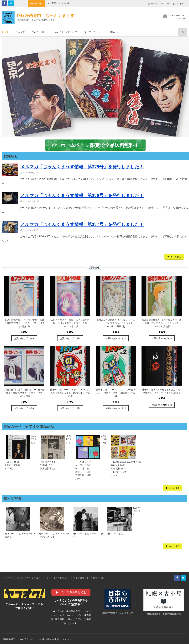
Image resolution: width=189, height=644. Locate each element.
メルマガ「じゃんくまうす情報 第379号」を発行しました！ (82, 167)
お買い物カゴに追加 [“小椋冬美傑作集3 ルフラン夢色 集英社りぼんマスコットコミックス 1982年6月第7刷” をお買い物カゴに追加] (24, 338)
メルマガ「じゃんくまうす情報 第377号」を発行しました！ (82, 224)
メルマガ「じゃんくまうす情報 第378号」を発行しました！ (82, 195)
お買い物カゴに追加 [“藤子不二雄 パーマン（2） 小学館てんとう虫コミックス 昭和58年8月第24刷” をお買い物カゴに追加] (116, 408)
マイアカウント (92, 32)
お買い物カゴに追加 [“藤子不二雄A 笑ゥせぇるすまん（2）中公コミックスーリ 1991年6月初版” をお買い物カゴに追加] (162, 405)
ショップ (20, 32)
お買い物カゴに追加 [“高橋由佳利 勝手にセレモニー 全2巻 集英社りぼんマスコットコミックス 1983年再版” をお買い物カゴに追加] (24, 408)
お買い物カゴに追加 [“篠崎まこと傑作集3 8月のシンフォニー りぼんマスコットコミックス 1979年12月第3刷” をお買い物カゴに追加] (116, 338)
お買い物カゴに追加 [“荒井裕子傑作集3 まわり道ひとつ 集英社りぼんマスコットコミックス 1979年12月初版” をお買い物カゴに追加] (162, 338)
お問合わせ (113, 32)
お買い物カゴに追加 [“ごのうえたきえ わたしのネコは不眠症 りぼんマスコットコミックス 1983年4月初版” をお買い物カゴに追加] (70, 338)
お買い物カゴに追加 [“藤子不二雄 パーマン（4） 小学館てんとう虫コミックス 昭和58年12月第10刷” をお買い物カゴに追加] (70, 408)
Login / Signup (176, 3)
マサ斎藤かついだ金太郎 (59, 3)
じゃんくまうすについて (65, 32)
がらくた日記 (38, 32)
